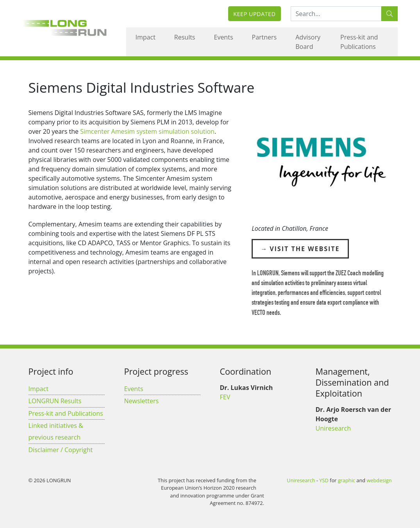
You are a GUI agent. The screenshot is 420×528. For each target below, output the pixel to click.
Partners (265, 37)
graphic (347, 480)
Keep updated (254, 14)
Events (224, 37)
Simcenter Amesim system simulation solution (147, 131)
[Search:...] (336, 14)
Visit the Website (305, 249)
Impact (146, 37)
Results (185, 37)
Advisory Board (308, 42)
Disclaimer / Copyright (61, 450)
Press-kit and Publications (359, 42)
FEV (225, 397)
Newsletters (142, 401)
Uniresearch (333, 428)
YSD (324, 480)
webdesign (379, 480)
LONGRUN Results (55, 401)
